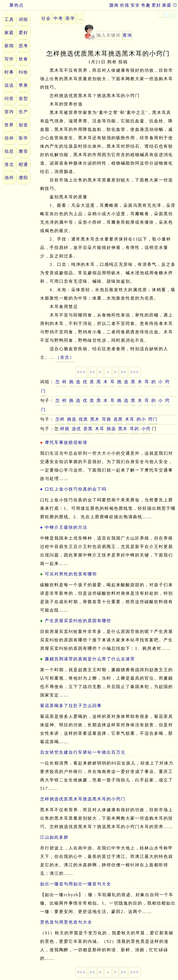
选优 (76, 429)
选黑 (118, 419)
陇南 (114, 5)
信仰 (9, 138)
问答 (9, 99)
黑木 (95, 419)
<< (92, 372)
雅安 (23, 151)
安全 (135, 5)
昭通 (23, 164)
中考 (58, 18)
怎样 (60, 419)
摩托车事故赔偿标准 (66, 442)
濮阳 (23, 178)
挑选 (72, 419)
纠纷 (23, 72)
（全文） (65, 357)
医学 (23, 138)
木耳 (130, 419)
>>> (135, 372)
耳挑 (107, 419)
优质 (83, 419)
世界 (9, 125)
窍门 (153, 419)
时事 (9, 72)
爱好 (156, 5)
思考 (23, 46)
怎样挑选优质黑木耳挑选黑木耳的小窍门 (83, 799)
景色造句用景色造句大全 (66, 922)
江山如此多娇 (54, 837)
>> (124, 372)
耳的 (134, 429)
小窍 (146, 429)
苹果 (23, 85)
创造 (23, 125)
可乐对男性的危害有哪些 (71, 574)
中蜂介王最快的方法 (66, 527)
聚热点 (12, 5)
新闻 (9, 46)
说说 (9, 85)
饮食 (23, 59)
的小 (141, 419)
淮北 (9, 164)
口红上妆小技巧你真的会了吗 (76, 489)
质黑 (88, 429)
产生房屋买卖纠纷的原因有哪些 (78, 621)
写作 (9, 59)
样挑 (65, 429)
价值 (125, 5)
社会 (46, 18)
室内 (9, 112)
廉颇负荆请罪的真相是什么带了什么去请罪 (90, 659)
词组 (23, 19)
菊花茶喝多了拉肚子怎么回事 (71, 706)
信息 (9, 151)
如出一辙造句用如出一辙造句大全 (76, 884)
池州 (9, 178)
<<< (81, 372)
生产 (23, 112)
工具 (9, 19)
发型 (23, 99)
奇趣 (146, 5)
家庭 (167, 5)
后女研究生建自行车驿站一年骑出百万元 (83, 752)
